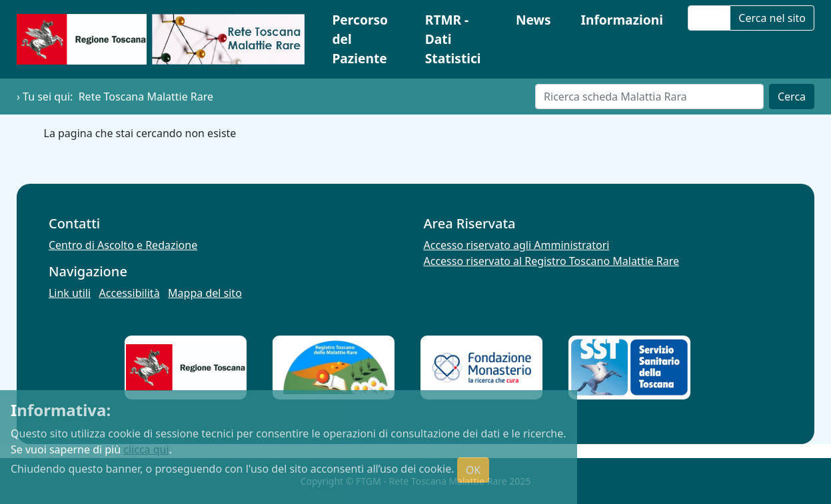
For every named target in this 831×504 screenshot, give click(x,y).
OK (473, 470)
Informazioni (622, 20)
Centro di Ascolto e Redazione (123, 245)
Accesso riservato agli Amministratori (517, 245)
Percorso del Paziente (360, 39)
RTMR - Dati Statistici (453, 39)
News (533, 20)
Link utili (70, 293)
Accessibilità (130, 293)
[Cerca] (649, 97)
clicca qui (146, 449)
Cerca (792, 97)
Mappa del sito (205, 293)
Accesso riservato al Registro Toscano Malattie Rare (552, 261)
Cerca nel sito (772, 18)
